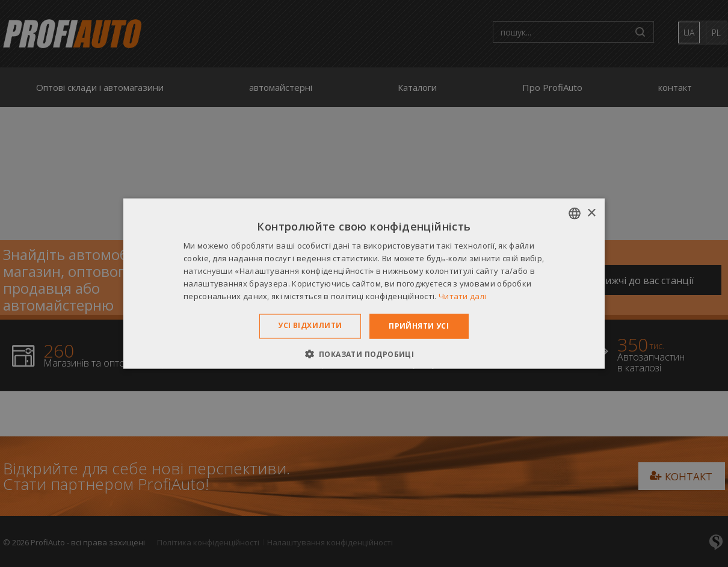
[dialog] (364, 283)
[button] (364, 353)
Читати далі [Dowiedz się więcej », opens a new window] (462, 296)
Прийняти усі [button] (419, 326)
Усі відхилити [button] (310, 325)
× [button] (591, 213)
